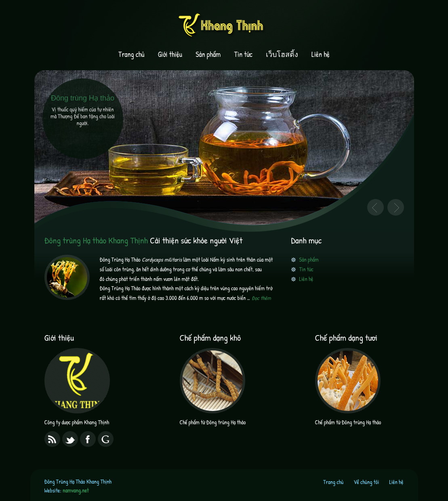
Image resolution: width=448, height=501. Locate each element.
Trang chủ (131, 55)
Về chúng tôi (366, 482)
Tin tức (243, 55)
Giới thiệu (170, 55)
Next (396, 207)
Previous (375, 207)
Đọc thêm (261, 298)
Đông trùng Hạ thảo (83, 98)
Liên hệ (321, 55)
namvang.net (76, 490)
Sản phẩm (208, 55)
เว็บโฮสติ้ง (282, 55)
